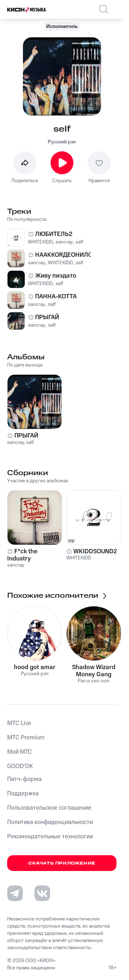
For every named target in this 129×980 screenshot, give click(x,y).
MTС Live (19, 723)
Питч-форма (24, 779)
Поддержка (23, 794)
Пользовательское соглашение (49, 808)
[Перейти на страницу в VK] (42, 893)
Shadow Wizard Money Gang (94, 671)
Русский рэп (62, 142)
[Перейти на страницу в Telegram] (15, 893)
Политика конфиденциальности (50, 822)
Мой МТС (20, 752)
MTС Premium (26, 738)
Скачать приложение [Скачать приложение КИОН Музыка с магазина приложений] (62, 863)
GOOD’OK (20, 766)
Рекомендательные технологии (50, 837)
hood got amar (35, 667)
